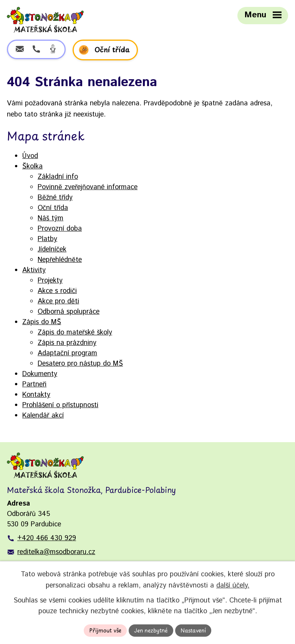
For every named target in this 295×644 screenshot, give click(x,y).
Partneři (34, 384)
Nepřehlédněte (60, 260)
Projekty (50, 281)
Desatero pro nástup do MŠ (80, 364)
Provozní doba (60, 229)
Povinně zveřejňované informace (88, 187)
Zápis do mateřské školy (75, 333)
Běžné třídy (55, 198)
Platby (47, 239)
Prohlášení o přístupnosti (60, 405)
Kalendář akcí (43, 416)
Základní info (58, 177)
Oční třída (53, 208)
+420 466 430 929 (47, 538)
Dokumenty (40, 374)
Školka (32, 166)
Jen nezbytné (151, 630)
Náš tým (51, 218)
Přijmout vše (105, 630)
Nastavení (193, 630)
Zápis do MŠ (42, 322)
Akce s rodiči (57, 291)
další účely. (233, 585)
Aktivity (34, 270)
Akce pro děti (58, 301)
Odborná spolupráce (69, 312)
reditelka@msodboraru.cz (56, 552)
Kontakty (36, 395)
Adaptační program (67, 353)
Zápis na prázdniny (67, 343)
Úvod (30, 156)
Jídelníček (52, 250)
